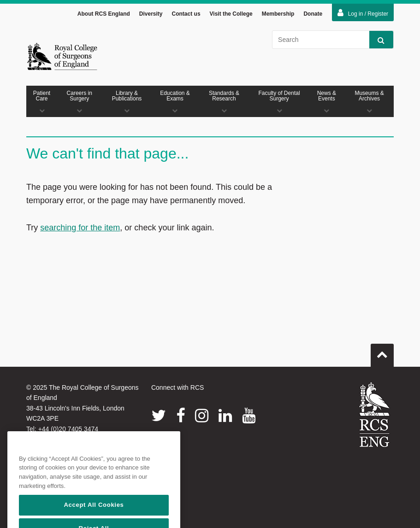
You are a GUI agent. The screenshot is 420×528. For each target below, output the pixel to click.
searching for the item (80, 228)
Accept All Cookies (94, 517)
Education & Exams (175, 102)
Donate (313, 14)
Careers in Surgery (79, 102)
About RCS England (104, 14)
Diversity (151, 14)
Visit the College (231, 14)
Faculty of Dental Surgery (279, 102)
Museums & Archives (369, 102)
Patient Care (42, 102)
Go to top (382, 352)
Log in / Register (363, 13)
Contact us (186, 14)
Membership (278, 14)
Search (377, 40)
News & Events (326, 102)
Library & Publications (127, 102)
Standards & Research (224, 102)
